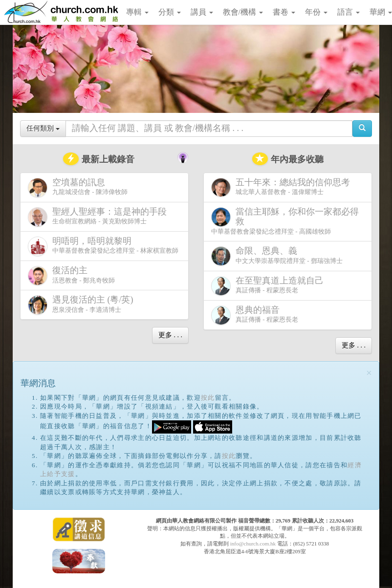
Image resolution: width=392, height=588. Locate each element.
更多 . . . (170, 335)
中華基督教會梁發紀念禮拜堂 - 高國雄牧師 (285, 221)
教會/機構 (243, 12)
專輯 (137, 12)
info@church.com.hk (253, 544)
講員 (202, 12)
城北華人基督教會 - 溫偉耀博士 (283, 187)
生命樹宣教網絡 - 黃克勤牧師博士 (99, 217)
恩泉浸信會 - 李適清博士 (83, 305)
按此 (208, 398)
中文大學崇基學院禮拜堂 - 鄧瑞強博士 (277, 256)
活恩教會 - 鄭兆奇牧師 (71, 275)
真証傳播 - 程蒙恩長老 (269, 286)
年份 (316, 12)
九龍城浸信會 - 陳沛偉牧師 (78, 187)
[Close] (369, 373)
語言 (348, 12)
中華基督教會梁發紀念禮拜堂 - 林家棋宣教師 (103, 246)
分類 (170, 12)
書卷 (284, 12)
